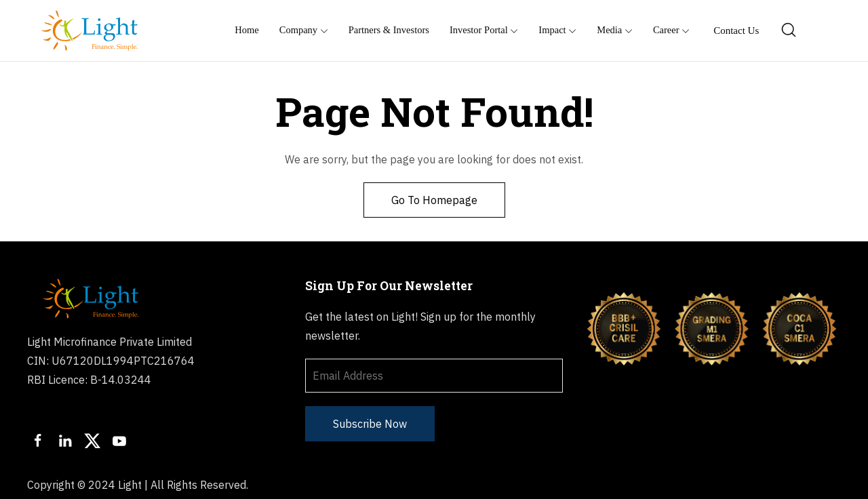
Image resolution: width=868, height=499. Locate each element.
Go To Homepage (434, 200)
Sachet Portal (722, 485)
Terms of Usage (481, 485)
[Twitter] (92, 441)
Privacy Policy (571, 485)
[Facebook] (38, 441)
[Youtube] (119, 441)
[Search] (789, 31)
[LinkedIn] (65, 441)
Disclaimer (646, 485)
